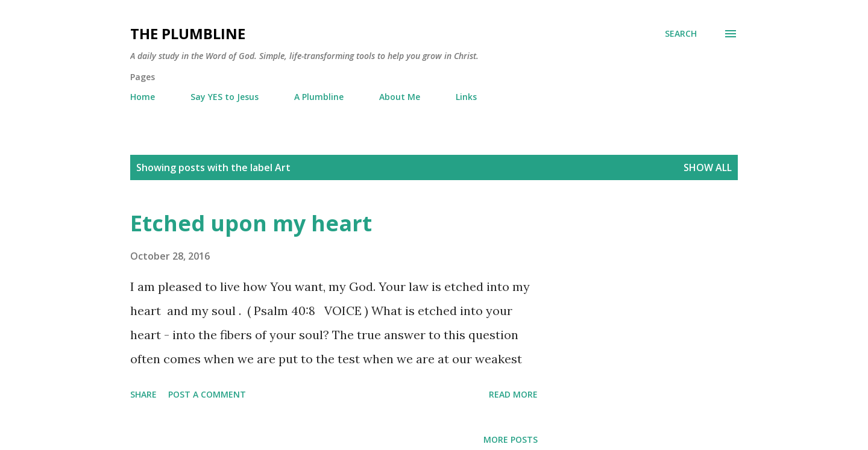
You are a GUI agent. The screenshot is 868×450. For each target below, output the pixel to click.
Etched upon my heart (251, 223)
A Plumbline (319, 97)
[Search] (681, 34)
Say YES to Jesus (225, 97)
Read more (513, 394)
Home (143, 97)
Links (466, 97)
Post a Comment (207, 394)
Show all (708, 167)
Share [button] (143, 394)
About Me (400, 97)
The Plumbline (188, 33)
